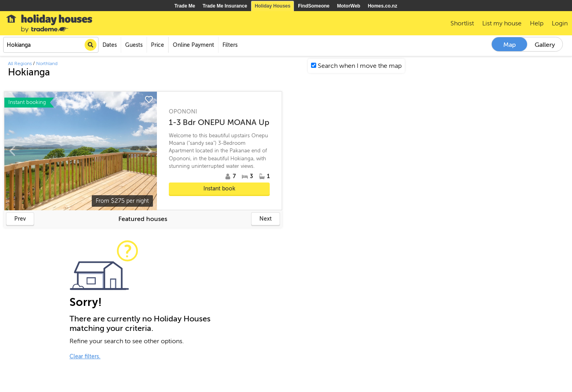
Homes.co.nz (383, 6)
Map (510, 45)
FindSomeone (314, 6)
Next (266, 219)
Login (560, 23)
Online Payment (193, 45)
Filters (230, 45)
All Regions (20, 63)
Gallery (545, 45)
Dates (110, 45)
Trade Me (185, 6)
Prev (20, 219)
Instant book (219, 189)
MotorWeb (349, 6)
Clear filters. (85, 356)
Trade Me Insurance (225, 6)
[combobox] (51, 45)
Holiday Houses (272, 6)
